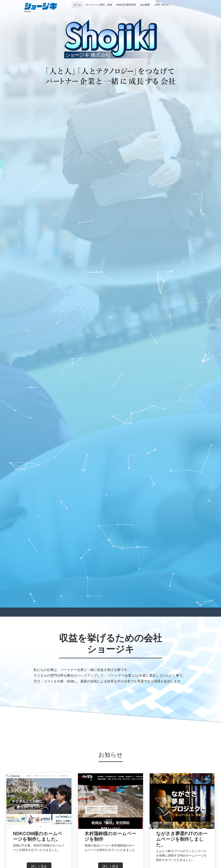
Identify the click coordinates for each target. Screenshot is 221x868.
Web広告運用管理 (126, 5)
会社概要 (145, 5)
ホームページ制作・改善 (99, 5)
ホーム (77, 5)
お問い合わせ (162, 5)
